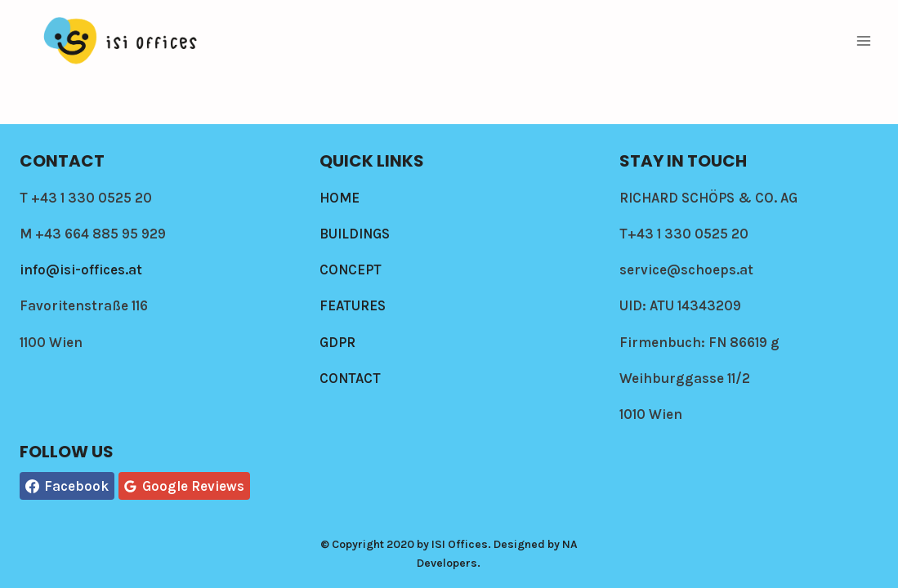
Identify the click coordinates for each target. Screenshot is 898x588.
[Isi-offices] (122, 41)
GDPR (337, 342)
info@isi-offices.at (81, 269)
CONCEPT (351, 269)
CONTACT (350, 378)
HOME (340, 198)
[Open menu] (863, 40)
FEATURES (353, 305)
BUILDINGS (355, 234)
